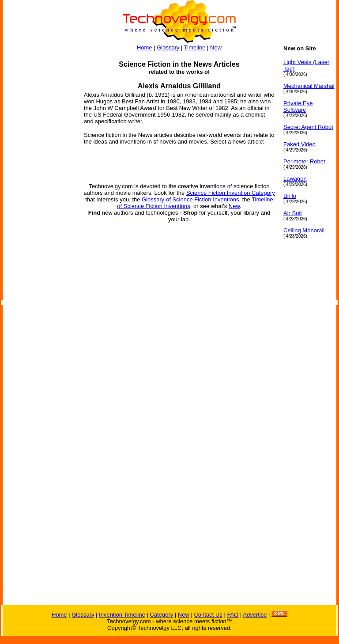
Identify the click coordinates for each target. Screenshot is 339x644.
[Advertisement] (38, 178)
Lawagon (295, 179)
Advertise (255, 615)
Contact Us (208, 615)
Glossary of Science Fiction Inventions (190, 199)
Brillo (290, 196)
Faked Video (299, 144)
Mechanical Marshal (309, 86)
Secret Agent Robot (308, 127)
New (216, 47)
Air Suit (293, 213)
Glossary (168, 47)
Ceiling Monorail (304, 230)
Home (145, 47)
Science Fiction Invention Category (231, 193)
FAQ (233, 615)
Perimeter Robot (304, 161)
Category (161, 615)
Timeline (195, 47)
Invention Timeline (122, 615)
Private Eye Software (298, 106)
